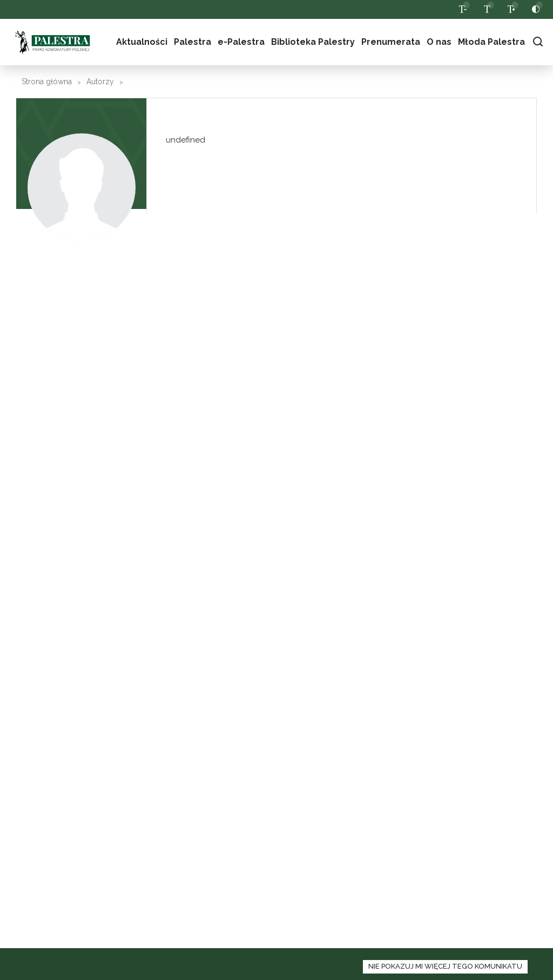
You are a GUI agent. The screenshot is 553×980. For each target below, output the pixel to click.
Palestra (193, 42)
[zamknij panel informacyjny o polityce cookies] (445, 967)
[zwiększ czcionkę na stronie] (511, 9)
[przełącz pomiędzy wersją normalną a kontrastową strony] (535, 9)
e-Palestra (241, 42)
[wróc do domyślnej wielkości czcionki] (487, 9)
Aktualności (142, 42)
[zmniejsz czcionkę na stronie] (463, 9)
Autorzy (100, 82)
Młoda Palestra (491, 42)
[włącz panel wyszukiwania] (538, 42)
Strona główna (47, 82)
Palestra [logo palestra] (52, 42)
